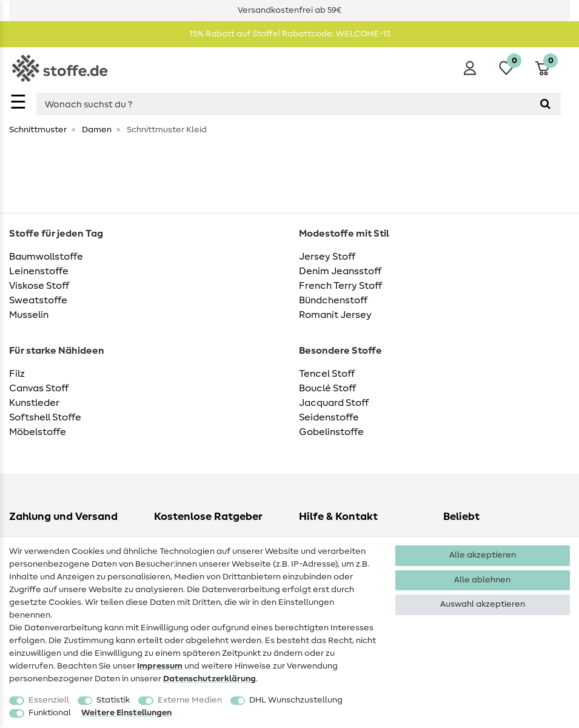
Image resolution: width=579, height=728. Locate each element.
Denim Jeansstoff (340, 271)
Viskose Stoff (39, 286)
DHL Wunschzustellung (296, 700)
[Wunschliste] (506, 68)
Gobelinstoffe (331, 432)
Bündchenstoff (333, 300)
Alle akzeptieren (483, 555)
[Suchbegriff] (283, 104)
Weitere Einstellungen (126, 713)
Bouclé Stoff (327, 388)
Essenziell (49, 700)
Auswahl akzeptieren (483, 604)
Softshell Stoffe (45, 417)
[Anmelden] (470, 68)
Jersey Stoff (327, 257)
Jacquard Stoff (334, 403)
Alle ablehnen (482, 580)
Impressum (160, 666)
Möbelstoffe (38, 432)
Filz (17, 374)
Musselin (29, 315)
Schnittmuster (38, 130)
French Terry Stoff (340, 286)
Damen (96, 130)
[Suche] (545, 104)
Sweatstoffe (38, 300)
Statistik (113, 700)
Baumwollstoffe (46, 257)
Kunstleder (34, 403)
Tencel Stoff (327, 374)
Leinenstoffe (39, 271)
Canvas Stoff (39, 388)
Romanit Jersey (335, 315)
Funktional (50, 713)
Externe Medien (190, 700)
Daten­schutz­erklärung (209, 679)
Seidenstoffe (329, 417)
